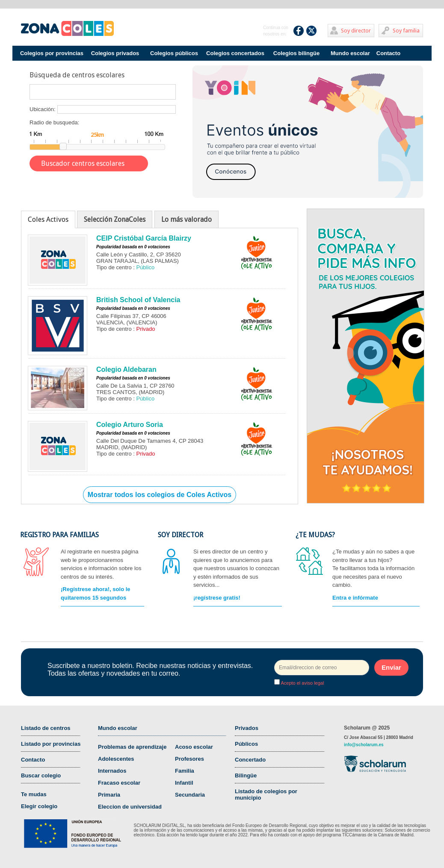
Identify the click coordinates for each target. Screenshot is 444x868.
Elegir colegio (39, 806)
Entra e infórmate (355, 598)
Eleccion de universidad (130, 807)
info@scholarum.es (364, 745)
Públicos (246, 744)
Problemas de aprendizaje (132, 747)
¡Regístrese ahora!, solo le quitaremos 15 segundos (96, 593)
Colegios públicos (174, 53)
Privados (247, 728)
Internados (112, 771)
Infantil (184, 783)
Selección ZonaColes (115, 219)
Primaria (109, 795)
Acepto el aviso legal (302, 683)
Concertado (250, 760)
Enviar (391, 667)
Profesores (189, 759)
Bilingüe (246, 775)
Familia (185, 771)
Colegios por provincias (52, 53)
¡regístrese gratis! (217, 598)
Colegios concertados (235, 53)
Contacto (388, 53)
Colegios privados (115, 53)
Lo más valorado (186, 219)
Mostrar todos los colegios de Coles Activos (160, 495)
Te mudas (34, 794)
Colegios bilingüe (296, 53)
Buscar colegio (41, 775)
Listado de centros (46, 728)
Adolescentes (116, 759)
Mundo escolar (350, 53)
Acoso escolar (194, 747)
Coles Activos (48, 219)
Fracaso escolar (119, 783)
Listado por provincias (51, 744)
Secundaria (190, 795)
